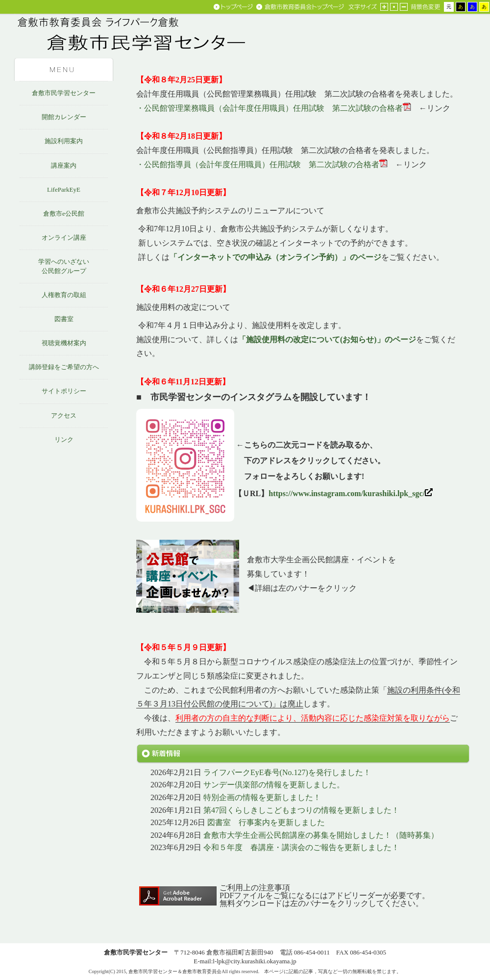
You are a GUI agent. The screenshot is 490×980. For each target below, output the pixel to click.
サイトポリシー (64, 391)
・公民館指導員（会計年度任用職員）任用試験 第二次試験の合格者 (258, 164)
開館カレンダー (64, 117)
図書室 (64, 319)
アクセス (64, 415)
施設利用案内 (64, 141)
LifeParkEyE (64, 189)
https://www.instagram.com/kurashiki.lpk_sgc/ (351, 493)
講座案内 (64, 165)
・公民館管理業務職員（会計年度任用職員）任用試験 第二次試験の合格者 (269, 108)
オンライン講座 (64, 238)
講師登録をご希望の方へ (64, 367)
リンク (64, 440)
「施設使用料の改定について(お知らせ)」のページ (327, 339)
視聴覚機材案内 (64, 343)
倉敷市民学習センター (64, 93)
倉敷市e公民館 (64, 214)
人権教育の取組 (64, 295)
